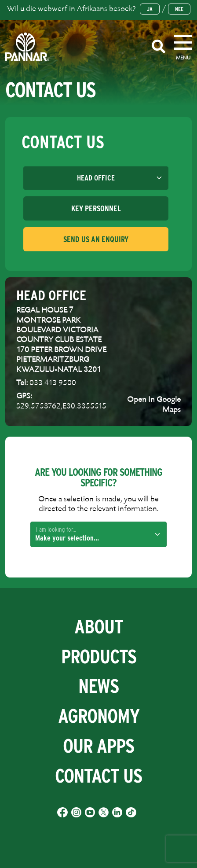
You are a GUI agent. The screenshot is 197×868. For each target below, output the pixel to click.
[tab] (96, 208)
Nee (179, 9)
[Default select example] (96, 178)
